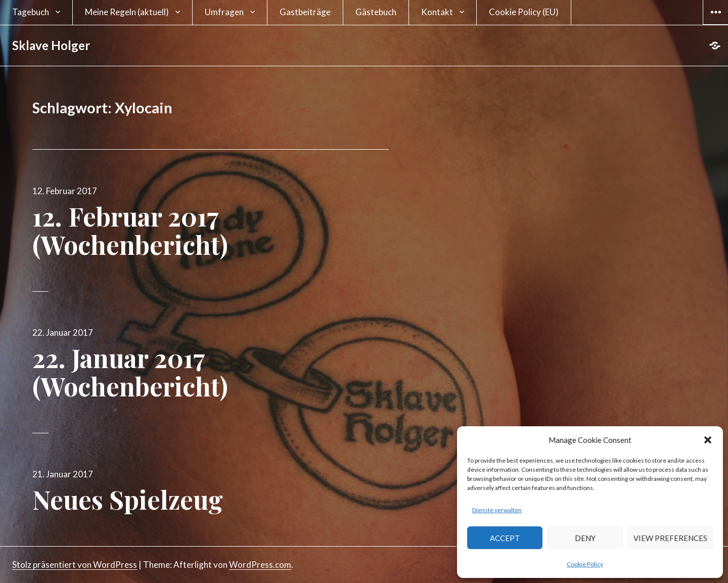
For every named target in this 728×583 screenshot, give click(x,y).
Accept (505, 538)
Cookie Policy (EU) (524, 12)
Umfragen (224, 12)
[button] (708, 440)
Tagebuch (31, 12)
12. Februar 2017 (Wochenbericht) (130, 230)
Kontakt (437, 12)
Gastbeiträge (305, 12)
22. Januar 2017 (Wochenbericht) (130, 372)
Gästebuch (376, 12)
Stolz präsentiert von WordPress (75, 565)
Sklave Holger (51, 45)
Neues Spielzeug (128, 499)
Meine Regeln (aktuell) (127, 12)
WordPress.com (260, 565)
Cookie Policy (585, 564)
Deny (585, 538)
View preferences (670, 538)
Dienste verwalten (497, 510)
